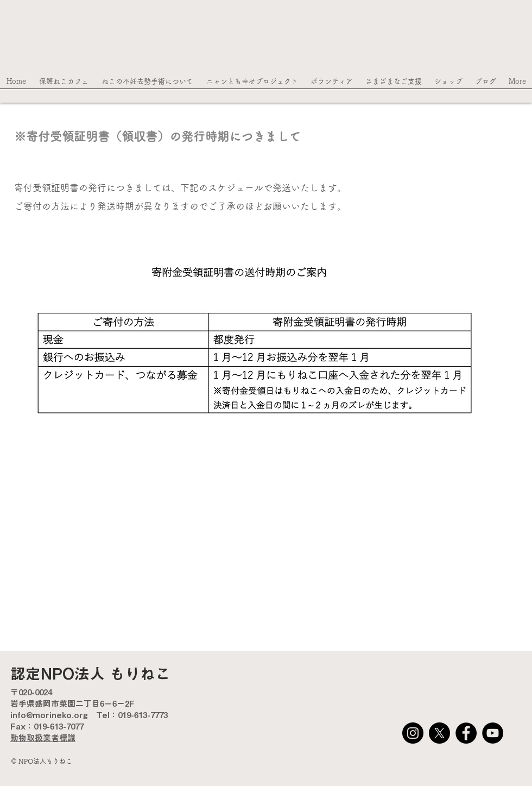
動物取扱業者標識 (43, 738)
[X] (439, 733)
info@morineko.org (49, 715)
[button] (64, 85)
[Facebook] (466, 733)
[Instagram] (413, 733)
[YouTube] (493, 733)
